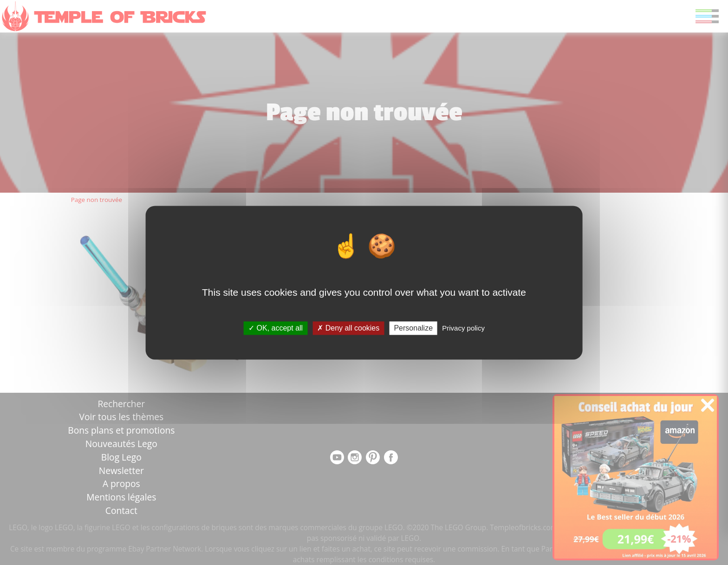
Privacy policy (463, 328)
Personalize (413, 328)
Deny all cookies (348, 328)
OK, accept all (276, 328)
